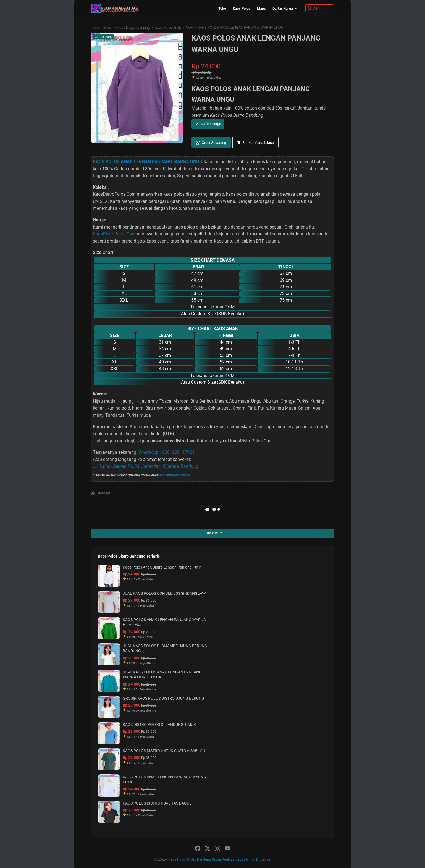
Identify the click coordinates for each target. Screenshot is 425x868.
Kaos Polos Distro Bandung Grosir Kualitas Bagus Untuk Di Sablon (220, 859)
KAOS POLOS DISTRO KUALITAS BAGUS (157, 803)
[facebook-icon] (198, 849)
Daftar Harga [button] (211, 124)
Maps (261, 8)
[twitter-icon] (208, 849)
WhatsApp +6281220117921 (166, 452)
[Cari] (320, 8)
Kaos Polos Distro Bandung (174, 475)
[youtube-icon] (227, 849)
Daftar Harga (283, 8)
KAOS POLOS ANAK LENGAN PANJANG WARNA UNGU (148, 162)
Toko (222, 8)
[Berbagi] (100, 493)
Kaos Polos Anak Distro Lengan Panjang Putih (162, 567)
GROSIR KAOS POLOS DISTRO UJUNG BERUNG (163, 698)
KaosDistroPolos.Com (114, 234)
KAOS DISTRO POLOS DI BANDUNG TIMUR (159, 724)
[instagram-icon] (217, 849)
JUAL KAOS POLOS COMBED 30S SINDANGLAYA (165, 593)
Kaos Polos (242, 8)
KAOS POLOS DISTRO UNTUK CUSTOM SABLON (164, 751)
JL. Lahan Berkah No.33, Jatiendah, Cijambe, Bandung (146, 466)
